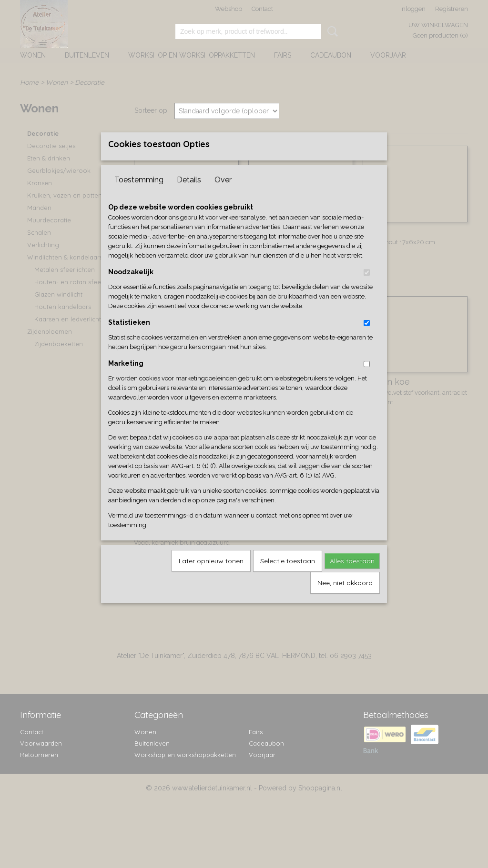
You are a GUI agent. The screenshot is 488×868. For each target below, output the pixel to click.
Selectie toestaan (288, 577)
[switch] (367, 288)
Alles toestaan (352, 577)
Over (223, 195)
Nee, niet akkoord (345, 599)
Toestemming (139, 195)
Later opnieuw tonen (211, 577)
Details (189, 195)
